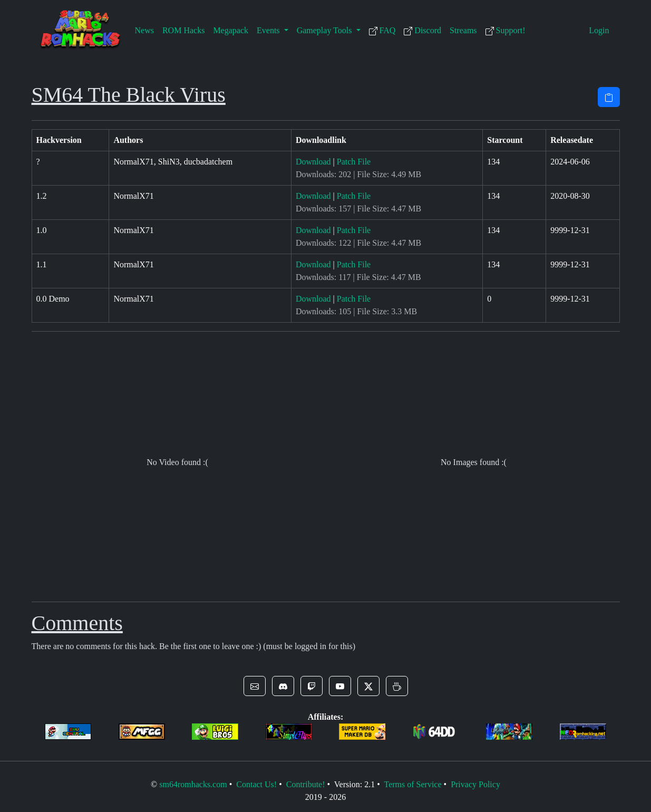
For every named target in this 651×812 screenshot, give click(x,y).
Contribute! (306, 784)
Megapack (231, 30)
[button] (255, 686)
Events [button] (269, 30)
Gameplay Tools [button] (325, 30)
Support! (506, 31)
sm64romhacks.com (193, 784)
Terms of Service (412, 784)
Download (313, 162)
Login (599, 30)
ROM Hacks (183, 30)
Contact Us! (256, 784)
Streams (463, 30)
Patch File (354, 162)
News (144, 30)
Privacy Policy (475, 784)
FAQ (382, 31)
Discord (422, 31)
